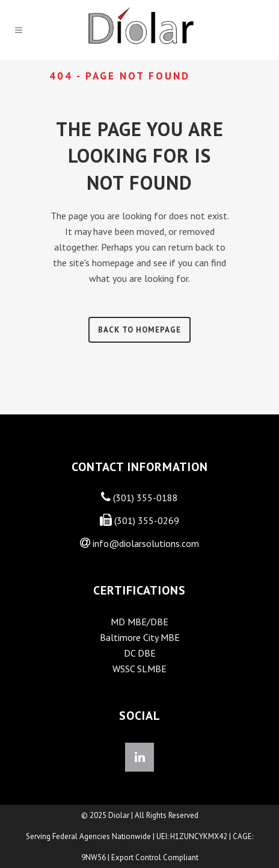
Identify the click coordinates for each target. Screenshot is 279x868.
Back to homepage (139, 330)
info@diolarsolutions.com (146, 543)
